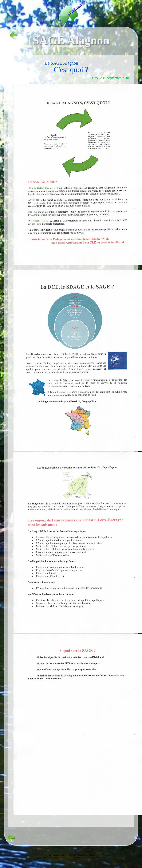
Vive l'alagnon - (44, 857)
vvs (51, 857)
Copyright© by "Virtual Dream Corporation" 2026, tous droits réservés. (80, 857)
